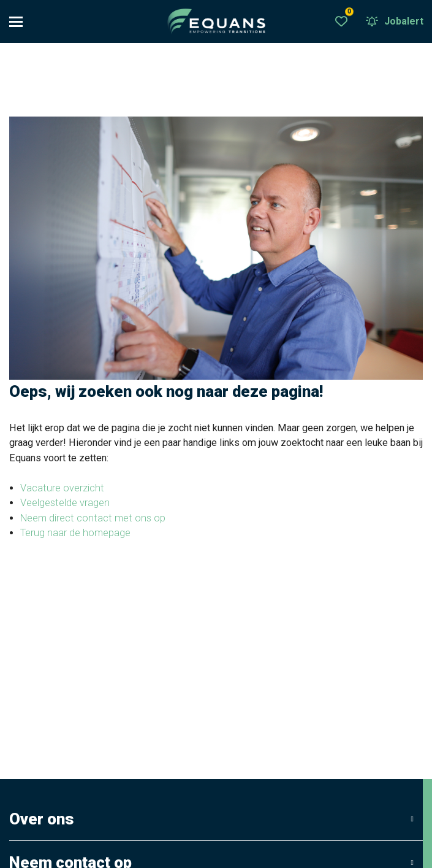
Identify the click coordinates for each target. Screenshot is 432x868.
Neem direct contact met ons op (93, 519)
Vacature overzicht (62, 489)
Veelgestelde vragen (65, 503)
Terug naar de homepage (75, 533)
